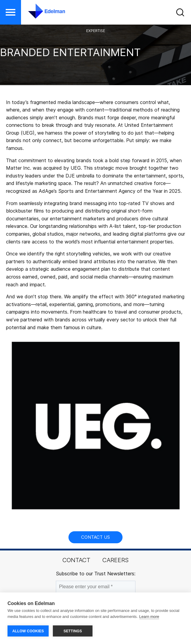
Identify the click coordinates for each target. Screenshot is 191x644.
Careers (115, 560)
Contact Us (95, 537)
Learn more (149, 617)
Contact (76, 560)
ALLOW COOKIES (28, 631)
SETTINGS (73, 631)
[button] (11, 12)
